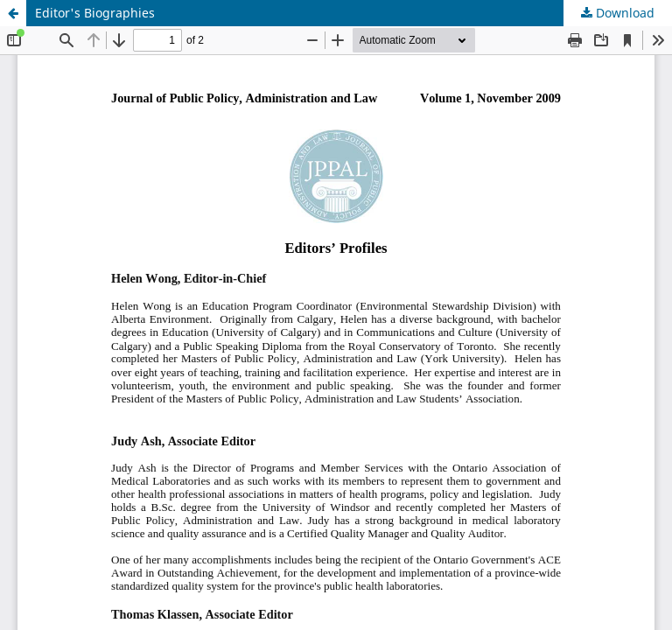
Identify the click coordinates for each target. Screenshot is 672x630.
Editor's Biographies (95, 13)
